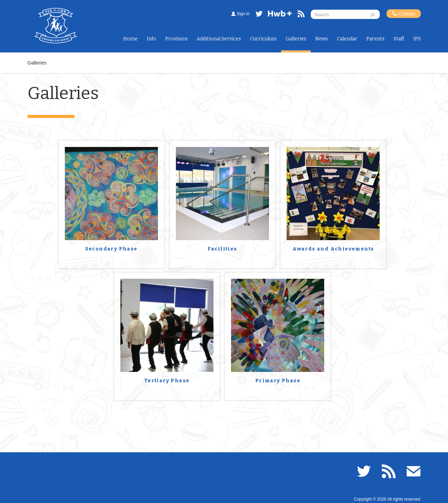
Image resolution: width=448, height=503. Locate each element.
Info (151, 39)
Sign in (243, 14)
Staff (399, 39)
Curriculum (263, 39)
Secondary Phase (111, 249)
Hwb (280, 15)
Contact (404, 14)
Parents (375, 39)
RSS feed (301, 15)
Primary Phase (278, 381)
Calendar (347, 39)
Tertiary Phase (167, 381)
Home (130, 39)
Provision (176, 39)
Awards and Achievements (333, 249)
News (322, 39)
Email (414, 471)
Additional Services (219, 39)
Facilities (222, 249)
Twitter (259, 15)
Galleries (296, 39)
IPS (417, 39)
